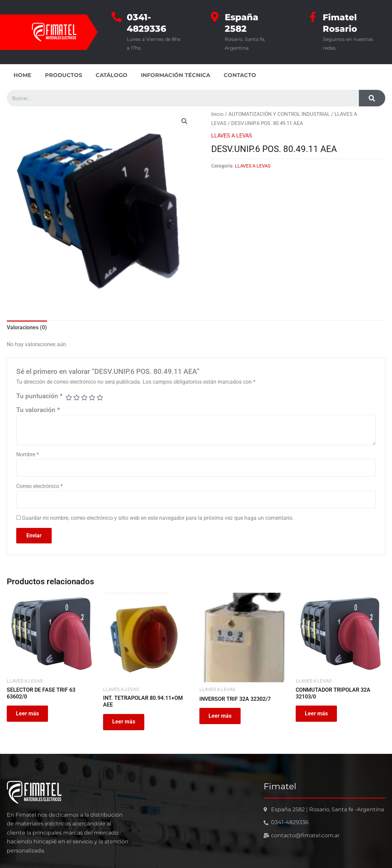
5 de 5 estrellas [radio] (100, 398)
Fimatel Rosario (340, 23)
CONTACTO (240, 75)
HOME (22, 75)
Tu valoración (38, 410)
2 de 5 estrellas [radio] (77, 398)
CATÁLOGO (112, 75)
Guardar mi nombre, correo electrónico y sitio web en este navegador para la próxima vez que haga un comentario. (158, 519)
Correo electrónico (40, 487)
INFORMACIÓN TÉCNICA (176, 75)
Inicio (217, 114)
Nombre (28, 454)
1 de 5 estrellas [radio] (69, 398)
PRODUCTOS (64, 75)
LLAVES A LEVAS (232, 135)
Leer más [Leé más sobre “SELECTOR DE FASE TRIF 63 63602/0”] (28, 715)
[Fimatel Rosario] (313, 17)
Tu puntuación (39, 396)
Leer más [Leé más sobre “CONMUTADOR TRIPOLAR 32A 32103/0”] (317, 715)
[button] (185, 121)
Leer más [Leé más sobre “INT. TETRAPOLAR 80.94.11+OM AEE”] (125, 723)
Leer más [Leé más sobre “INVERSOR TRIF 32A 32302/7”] (221, 717)
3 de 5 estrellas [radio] (85, 398)
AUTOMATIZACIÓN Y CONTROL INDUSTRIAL (279, 114)
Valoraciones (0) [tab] (27, 327)
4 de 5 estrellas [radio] (92, 398)
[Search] (372, 98)
